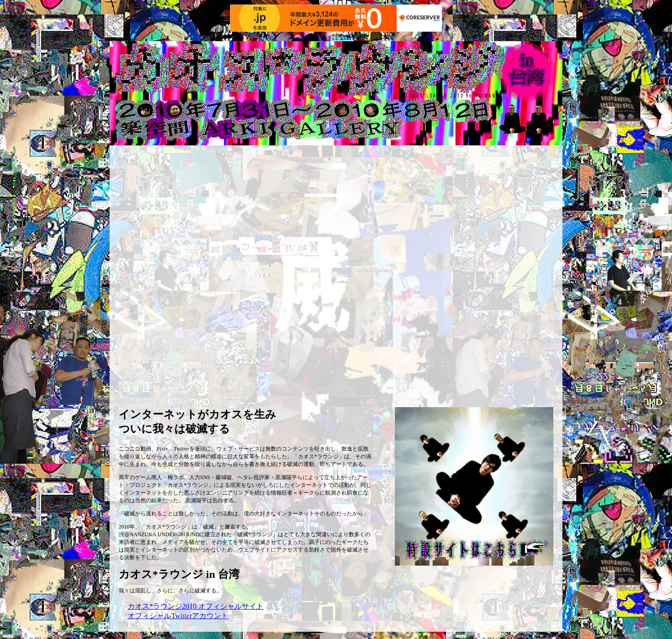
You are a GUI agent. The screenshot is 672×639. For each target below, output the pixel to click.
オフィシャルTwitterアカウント (178, 616)
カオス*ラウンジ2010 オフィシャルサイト (196, 606)
